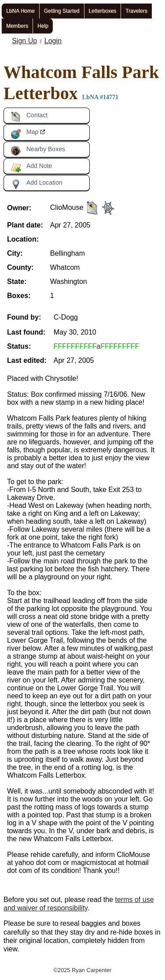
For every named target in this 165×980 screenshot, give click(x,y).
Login (53, 41)
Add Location (37, 184)
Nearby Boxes (38, 151)
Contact (29, 117)
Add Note (31, 168)
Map (24, 134)
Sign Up (24, 41)
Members (17, 26)
